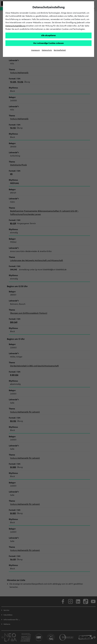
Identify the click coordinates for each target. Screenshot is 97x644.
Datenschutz (47, 50)
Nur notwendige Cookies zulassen (49, 43)
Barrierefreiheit (60, 50)
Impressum (35, 50)
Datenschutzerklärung (15, 26)
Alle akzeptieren (48, 35)
